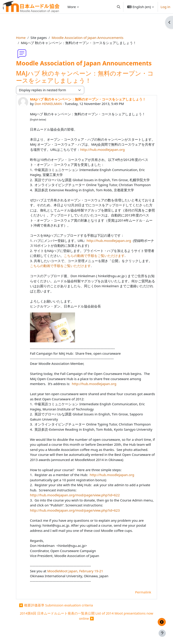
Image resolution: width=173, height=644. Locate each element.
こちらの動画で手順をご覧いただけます (94, 256)
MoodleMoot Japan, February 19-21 (75, 571)
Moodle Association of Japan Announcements (87, 38)
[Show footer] (162, 633)
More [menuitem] (72, 7)
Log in (165, 7)
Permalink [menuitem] (143, 592)
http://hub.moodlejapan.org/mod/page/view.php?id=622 (75, 495)
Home (21, 38)
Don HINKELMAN (48, 104)
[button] (119, 7)
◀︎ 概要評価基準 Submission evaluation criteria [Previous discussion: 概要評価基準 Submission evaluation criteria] (56, 605)
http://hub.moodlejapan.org (102, 149)
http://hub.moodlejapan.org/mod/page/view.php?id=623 (75, 510)
